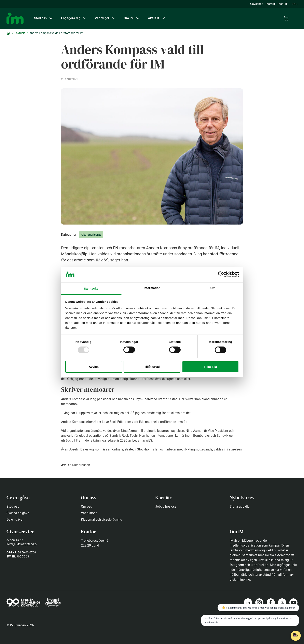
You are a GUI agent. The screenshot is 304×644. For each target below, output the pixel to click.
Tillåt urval (152, 367)
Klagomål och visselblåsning (102, 519)
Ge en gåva (15, 519)
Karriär (271, 4)
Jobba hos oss (166, 507)
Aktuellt (21, 33)
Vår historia (89, 513)
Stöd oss (13, 507)
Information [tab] (152, 288)
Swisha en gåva (18, 513)
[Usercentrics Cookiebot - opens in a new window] (221, 274)
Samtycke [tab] (91, 288)
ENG (295, 4)
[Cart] (287, 18)
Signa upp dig (240, 507)
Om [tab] (213, 288)
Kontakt (284, 4)
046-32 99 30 (15, 540)
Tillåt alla (210, 367)
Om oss (86, 507)
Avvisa (94, 367)
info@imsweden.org (22, 544)
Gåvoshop (257, 4)
